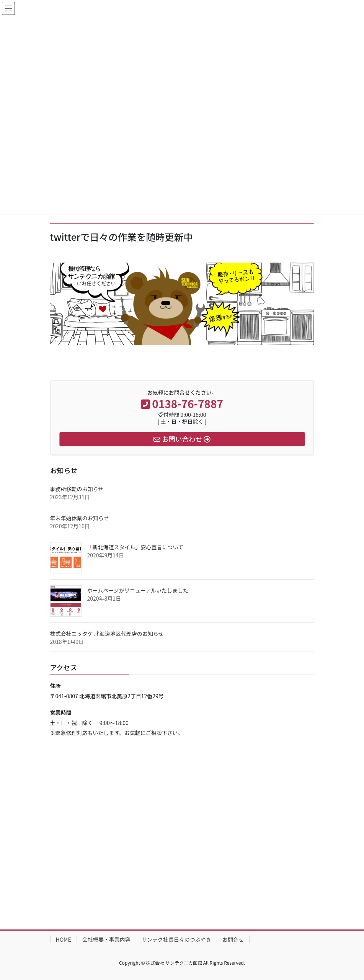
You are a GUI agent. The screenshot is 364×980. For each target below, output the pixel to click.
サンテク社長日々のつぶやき (176, 939)
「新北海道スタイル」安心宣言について (135, 547)
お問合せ (233, 939)
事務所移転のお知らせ (77, 489)
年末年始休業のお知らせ (80, 518)
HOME (64, 939)
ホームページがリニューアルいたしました (138, 590)
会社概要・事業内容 (106, 939)
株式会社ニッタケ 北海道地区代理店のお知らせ (107, 634)
